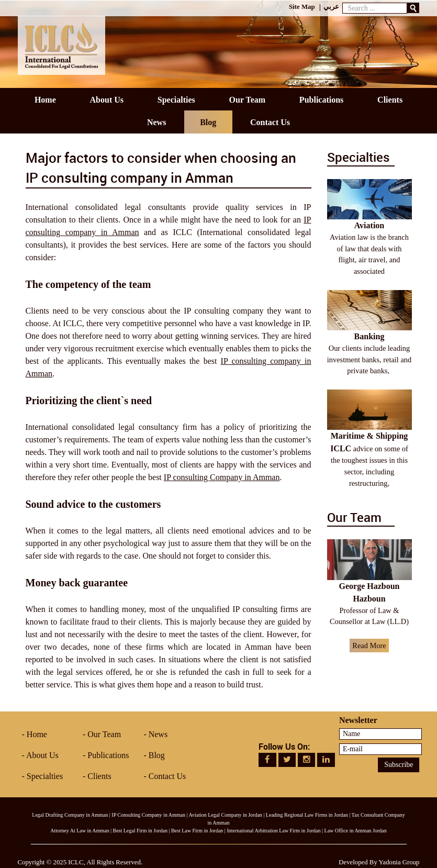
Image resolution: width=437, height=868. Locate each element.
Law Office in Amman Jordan (356, 831)
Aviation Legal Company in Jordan (226, 815)
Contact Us (167, 776)
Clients (99, 776)
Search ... (343, 0)
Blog (157, 755)
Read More (369, 646)
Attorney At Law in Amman (80, 831)
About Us (42, 755)
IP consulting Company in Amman (222, 477)
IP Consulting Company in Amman (148, 815)
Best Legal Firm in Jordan (140, 831)
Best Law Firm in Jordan (197, 831)
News (158, 734)
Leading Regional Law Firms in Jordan (307, 815)
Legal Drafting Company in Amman (70, 815)
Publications (108, 755)
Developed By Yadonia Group (379, 862)
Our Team (104, 734)
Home (37, 734)
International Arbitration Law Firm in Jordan (273, 831)
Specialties (45, 776)
